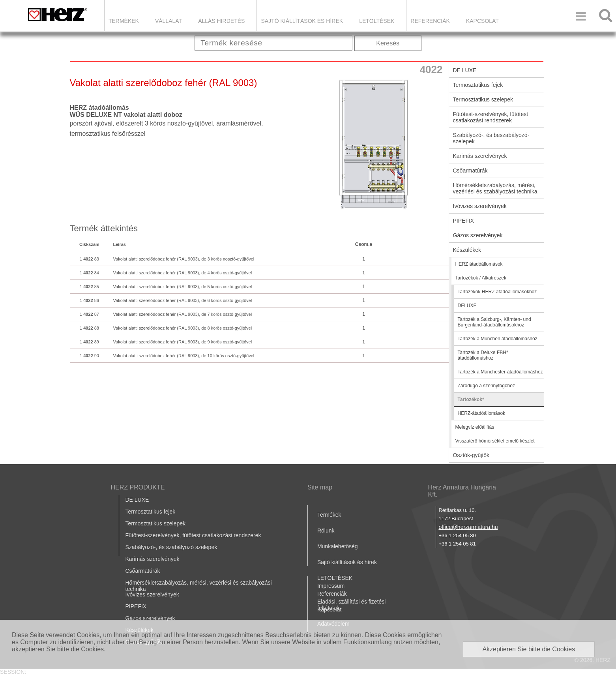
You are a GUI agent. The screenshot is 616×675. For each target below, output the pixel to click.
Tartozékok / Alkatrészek (481, 278)
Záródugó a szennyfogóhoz (486, 386)
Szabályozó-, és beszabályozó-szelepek (491, 138)
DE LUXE (465, 70)
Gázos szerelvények (478, 235)
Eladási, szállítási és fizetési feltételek (352, 605)
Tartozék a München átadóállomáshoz (498, 339)
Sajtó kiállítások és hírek (302, 21)
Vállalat (169, 21)
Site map (320, 487)
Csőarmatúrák (470, 171)
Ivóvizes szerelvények (480, 206)
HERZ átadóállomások (479, 264)
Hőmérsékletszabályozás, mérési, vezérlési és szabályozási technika (495, 188)
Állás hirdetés (221, 21)
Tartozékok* (471, 399)
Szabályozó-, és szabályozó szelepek (171, 547)
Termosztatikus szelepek (483, 99)
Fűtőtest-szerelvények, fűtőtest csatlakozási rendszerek (491, 117)
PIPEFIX (464, 221)
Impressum (331, 586)
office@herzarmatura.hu (468, 527)
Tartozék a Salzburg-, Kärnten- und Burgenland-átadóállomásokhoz (494, 322)
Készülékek (467, 250)
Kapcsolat (482, 21)
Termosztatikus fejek (478, 85)
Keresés (388, 43)
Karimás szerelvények (480, 156)
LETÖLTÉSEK (377, 21)
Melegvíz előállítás (475, 427)
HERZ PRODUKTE (138, 487)
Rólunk (326, 531)
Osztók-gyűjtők (471, 455)
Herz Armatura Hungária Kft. (462, 491)
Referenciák (430, 21)
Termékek (124, 21)
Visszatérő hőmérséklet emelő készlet (495, 441)
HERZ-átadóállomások (482, 413)
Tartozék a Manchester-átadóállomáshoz (500, 372)
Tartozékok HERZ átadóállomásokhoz (497, 292)
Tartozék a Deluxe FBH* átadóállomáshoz (483, 355)
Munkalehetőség (338, 546)
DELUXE (467, 306)
